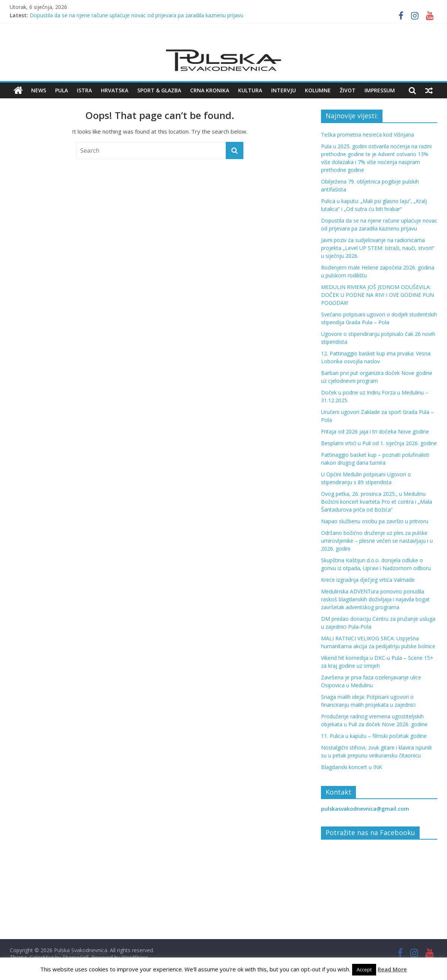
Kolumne (318, 90)
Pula (61, 90)
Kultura (250, 90)
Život (348, 90)
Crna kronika (210, 90)
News (39, 90)
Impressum (380, 90)
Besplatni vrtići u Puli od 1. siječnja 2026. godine (379, 443)
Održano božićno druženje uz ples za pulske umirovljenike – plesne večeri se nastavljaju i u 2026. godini (377, 541)
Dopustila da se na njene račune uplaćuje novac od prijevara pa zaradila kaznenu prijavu (136, 15)
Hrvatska (115, 90)
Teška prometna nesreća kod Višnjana (367, 135)
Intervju (283, 90)
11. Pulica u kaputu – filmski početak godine (374, 736)
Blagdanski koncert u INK (352, 767)
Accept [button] (364, 969)
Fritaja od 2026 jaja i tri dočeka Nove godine (375, 431)
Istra (84, 90)
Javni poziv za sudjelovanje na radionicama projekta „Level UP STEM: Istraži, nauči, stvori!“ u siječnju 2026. (378, 248)
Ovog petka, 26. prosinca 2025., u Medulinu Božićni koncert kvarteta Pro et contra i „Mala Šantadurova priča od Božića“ (376, 502)
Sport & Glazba (159, 90)
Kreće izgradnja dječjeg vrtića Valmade (368, 580)
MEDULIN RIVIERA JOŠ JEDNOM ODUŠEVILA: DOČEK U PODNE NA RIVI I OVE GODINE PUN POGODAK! (377, 295)
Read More (392, 969)
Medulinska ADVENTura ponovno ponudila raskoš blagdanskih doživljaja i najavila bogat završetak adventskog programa (375, 599)
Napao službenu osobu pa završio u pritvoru (375, 521)
